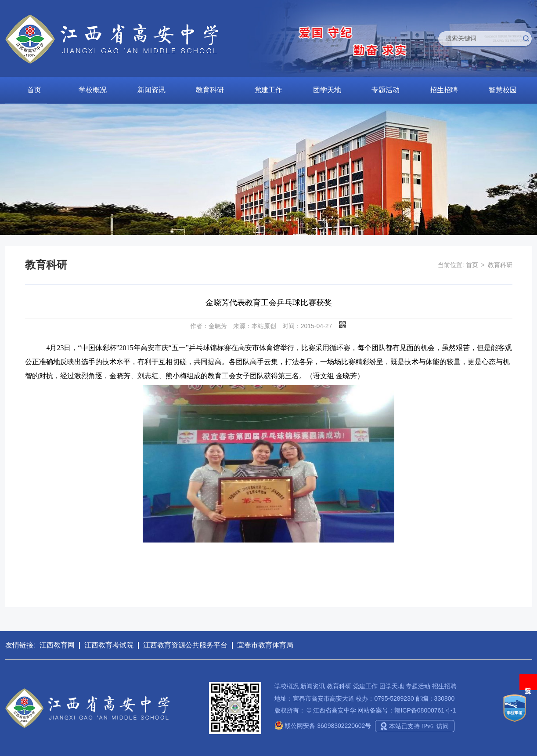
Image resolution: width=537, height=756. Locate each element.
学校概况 (93, 90)
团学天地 (327, 90)
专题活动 (386, 90)
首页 (34, 90)
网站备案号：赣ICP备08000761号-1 (407, 710)
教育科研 (210, 90)
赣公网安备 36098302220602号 (323, 726)
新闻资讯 (151, 90)
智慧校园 (503, 90)
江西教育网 (57, 645)
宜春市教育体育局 (265, 645)
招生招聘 (444, 90)
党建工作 (268, 90)
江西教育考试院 (109, 645)
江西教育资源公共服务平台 (185, 645)
